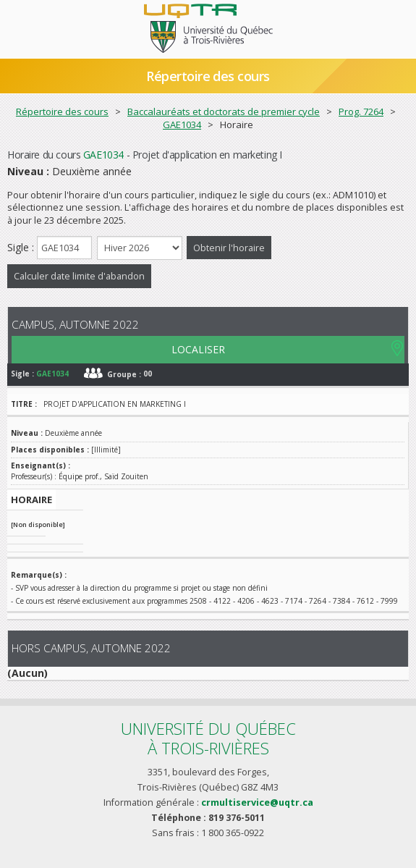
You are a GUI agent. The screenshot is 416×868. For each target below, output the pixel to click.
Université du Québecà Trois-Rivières (208, 738)
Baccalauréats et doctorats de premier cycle (224, 111)
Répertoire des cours (208, 76)
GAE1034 (182, 125)
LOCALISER (198, 349)
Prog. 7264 (361, 111)
